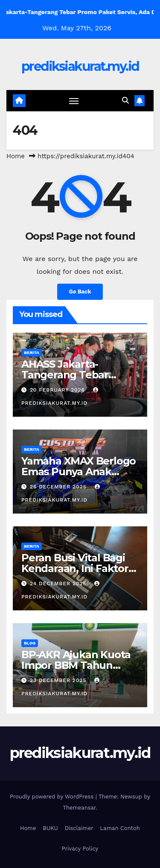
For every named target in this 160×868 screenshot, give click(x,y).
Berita (32, 353)
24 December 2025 (59, 584)
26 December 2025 (59, 487)
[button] (125, 100)
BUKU (50, 828)
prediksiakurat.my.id (80, 66)
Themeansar (79, 808)
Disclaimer (79, 828)
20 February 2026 (58, 390)
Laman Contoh (120, 828)
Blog (30, 643)
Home (16, 156)
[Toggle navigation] (74, 101)
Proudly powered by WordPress (53, 797)
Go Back (80, 292)
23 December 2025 (59, 680)
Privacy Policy (80, 849)
